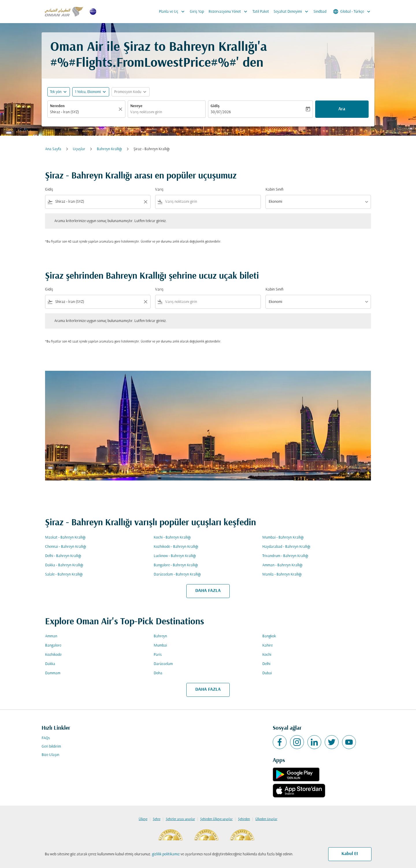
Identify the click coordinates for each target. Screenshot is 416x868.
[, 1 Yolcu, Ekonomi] (88, 92)
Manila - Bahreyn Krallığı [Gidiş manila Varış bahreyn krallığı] (282, 574)
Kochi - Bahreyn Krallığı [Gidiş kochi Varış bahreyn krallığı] (172, 538)
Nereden (57, 106)
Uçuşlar (79, 149)
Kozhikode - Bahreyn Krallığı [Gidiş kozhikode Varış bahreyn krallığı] (176, 547)
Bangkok (269, 636)
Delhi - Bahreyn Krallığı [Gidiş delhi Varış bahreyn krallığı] (63, 556)
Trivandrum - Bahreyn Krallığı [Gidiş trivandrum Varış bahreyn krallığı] (285, 556)
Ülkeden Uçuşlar (266, 819)
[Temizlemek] (121, 109)
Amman (51, 636)
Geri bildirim (51, 747)
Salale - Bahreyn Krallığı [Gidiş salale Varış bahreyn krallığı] (64, 574)
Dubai (267, 673)
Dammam (53, 673)
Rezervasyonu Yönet (229, 12)
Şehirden (244, 819)
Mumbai (160, 646)
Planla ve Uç (173, 12)
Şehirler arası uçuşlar (180, 819)
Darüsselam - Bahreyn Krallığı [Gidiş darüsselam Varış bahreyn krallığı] (177, 574)
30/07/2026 (221, 112)
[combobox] (83, 112)
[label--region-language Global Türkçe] (352, 12)
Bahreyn (160, 636)
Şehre (157, 819)
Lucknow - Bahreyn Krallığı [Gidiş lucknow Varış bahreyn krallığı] (175, 556)
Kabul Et (350, 854)
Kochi (267, 655)
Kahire (268, 646)
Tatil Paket (261, 12)
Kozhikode (53, 655)
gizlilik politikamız (166, 854)
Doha (158, 673)
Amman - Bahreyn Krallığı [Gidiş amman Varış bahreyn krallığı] (282, 565)
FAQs (46, 738)
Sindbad (320, 12)
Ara (342, 109)
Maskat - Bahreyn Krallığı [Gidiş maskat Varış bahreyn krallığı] (65, 538)
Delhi (266, 664)
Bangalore (53, 646)
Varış (159, 190)
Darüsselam (163, 664)
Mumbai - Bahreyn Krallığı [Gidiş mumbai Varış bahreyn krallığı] (283, 538)
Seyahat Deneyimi (292, 12)
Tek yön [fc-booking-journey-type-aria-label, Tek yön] (56, 92)
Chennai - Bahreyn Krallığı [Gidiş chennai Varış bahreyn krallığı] (66, 547)
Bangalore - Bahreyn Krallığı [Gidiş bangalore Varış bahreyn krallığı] (176, 565)
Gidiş (215, 106)
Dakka (50, 664)
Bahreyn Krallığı (109, 149)
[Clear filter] (145, 202)
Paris (158, 655)
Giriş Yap (197, 12)
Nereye (136, 106)
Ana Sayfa (53, 149)
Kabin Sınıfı (274, 190)
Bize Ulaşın (50, 755)
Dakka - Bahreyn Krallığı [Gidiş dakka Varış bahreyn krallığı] (64, 565)
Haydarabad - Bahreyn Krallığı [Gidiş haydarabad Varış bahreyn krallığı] (286, 547)
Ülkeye (143, 819)
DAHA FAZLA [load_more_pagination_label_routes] (208, 591)
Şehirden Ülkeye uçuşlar (216, 819)
